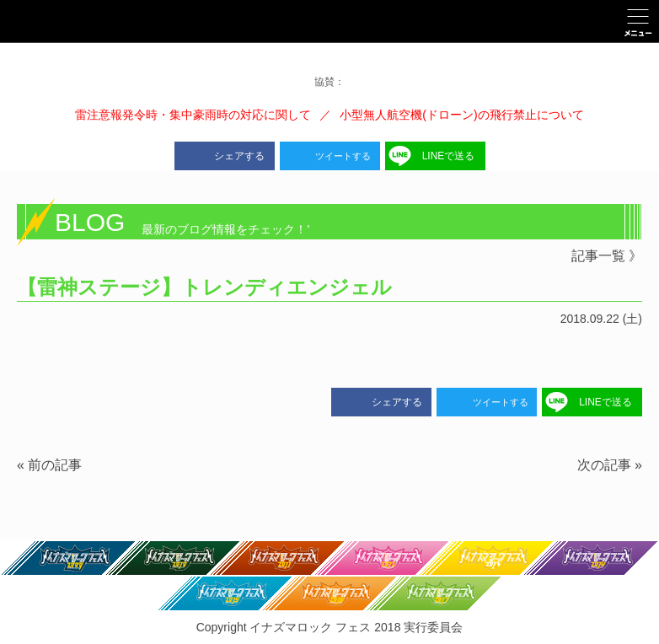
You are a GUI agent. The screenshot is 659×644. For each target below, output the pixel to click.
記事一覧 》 (607, 256)
